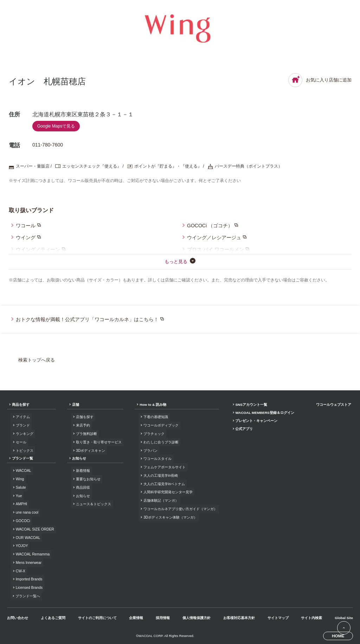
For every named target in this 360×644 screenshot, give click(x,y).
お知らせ (79, 459)
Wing (20, 479)
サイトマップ (277, 616)
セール (21, 442)
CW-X (20, 570)
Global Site (343, 616)
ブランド (22, 425)
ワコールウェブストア (334, 405)
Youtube (349, 591)
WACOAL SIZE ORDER (35, 529)
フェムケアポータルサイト (164, 467)
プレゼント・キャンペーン (256, 421)
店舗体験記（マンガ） (160, 500)
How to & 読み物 (152, 405)
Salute (21, 487)
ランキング (24, 434)
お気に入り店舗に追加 (320, 80)
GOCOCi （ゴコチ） (210, 226)
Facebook (317, 591)
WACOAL (23, 471)
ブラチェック (153, 434)
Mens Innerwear (28, 562)
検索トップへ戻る (37, 360)
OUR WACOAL (28, 537)
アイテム (22, 417)
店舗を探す (84, 417)
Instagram (328, 591)
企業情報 (136, 616)
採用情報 (162, 616)
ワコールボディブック (160, 425)
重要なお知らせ (88, 479)
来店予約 (83, 425)
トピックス (24, 450)
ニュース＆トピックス (93, 504)
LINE (339, 591)
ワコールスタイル (157, 459)
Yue (19, 496)
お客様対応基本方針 (239, 616)
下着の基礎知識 (155, 417)
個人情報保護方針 (196, 616)
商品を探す (21, 405)
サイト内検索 (311, 616)
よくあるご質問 (53, 616)
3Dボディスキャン (90, 450)
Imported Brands (29, 578)
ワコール (26, 226)
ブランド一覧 (22, 459)
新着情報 (83, 471)
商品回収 (83, 487)
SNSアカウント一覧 (250, 405)
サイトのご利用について (97, 616)
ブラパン (150, 450)
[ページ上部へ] (343, 627)
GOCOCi (23, 520)
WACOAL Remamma (32, 553)
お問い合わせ (18, 616)
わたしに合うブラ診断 (160, 442)
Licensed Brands (29, 587)
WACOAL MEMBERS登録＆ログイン (264, 413)
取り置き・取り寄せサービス (98, 442)
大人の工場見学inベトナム (163, 483)
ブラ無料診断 (86, 434)
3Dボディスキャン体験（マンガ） (170, 516)
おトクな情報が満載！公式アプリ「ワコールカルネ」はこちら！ (87, 319)
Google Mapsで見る (56, 126)
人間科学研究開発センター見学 (167, 492)
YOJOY (22, 545)
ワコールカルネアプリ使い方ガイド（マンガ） (180, 508)
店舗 (75, 405)
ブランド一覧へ (28, 595)
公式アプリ (243, 430)
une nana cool (27, 512)
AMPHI (21, 504)
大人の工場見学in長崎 (160, 475)
